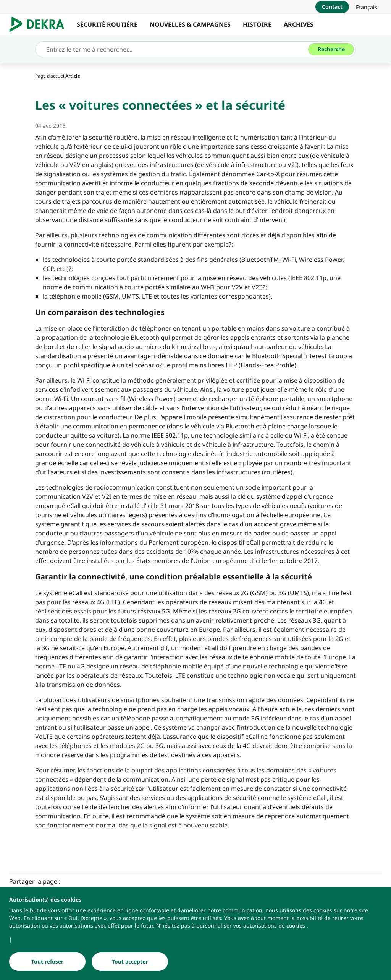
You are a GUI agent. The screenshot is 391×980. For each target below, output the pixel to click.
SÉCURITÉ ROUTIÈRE (107, 24)
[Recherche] (331, 49)
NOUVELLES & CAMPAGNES (190, 24)
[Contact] (332, 7)
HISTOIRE (257, 24)
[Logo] (40, 24)
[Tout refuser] (47, 962)
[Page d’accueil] (50, 76)
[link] (367, 7)
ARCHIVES (299, 24)
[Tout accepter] (130, 962)
